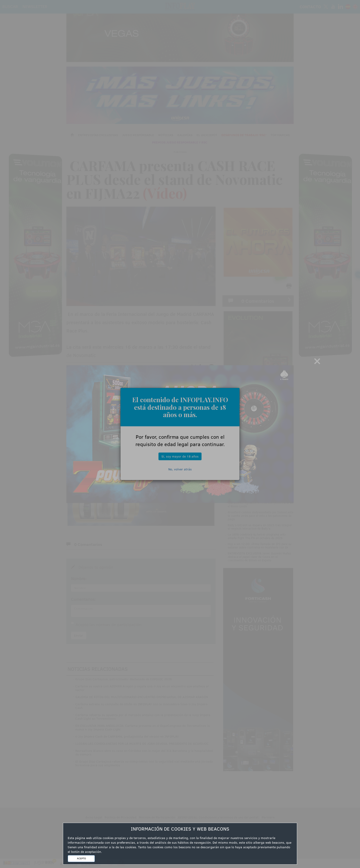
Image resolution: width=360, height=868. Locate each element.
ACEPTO (81, 858)
